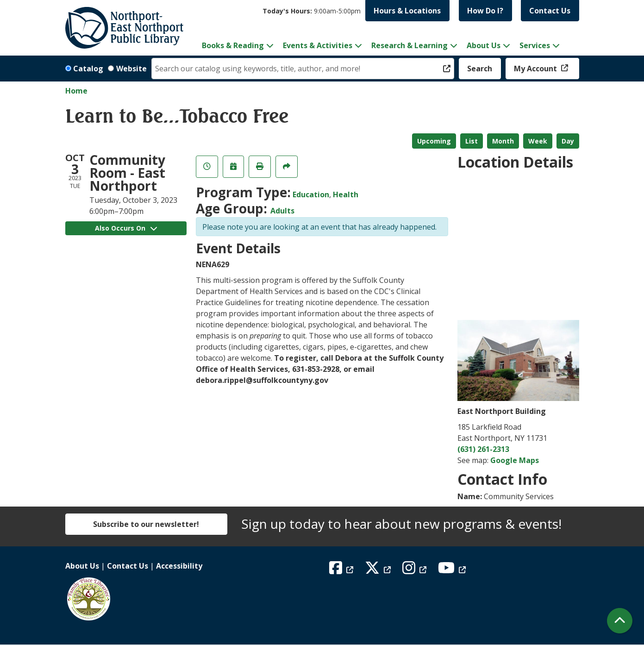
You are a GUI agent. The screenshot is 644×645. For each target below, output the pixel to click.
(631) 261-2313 (483, 449)
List (472, 141)
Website (131, 69)
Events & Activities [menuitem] (318, 45)
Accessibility (179, 566)
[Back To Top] (620, 621)
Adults (282, 211)
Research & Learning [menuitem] (410, 45)
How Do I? (485, 11)
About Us (82, 566)
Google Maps (515, 460)
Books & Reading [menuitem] (233, 45)
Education (311, 194)
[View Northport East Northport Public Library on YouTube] (453, 570)
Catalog (88, 69)
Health (346, 194)
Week (538, 141)
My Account (536, 69)
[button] (312, 11)
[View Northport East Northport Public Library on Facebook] (342, 570)
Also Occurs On (126, 228)
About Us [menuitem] (484, 45)
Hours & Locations (407, 11)
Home (76, 91)
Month (503, 141)
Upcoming (434, 141)
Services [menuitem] (535, 45)
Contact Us (550, 11)
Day (568, 141)
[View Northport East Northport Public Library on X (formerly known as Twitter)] (379, 570)
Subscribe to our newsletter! (146, 524)
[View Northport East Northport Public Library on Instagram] (416, 570)
